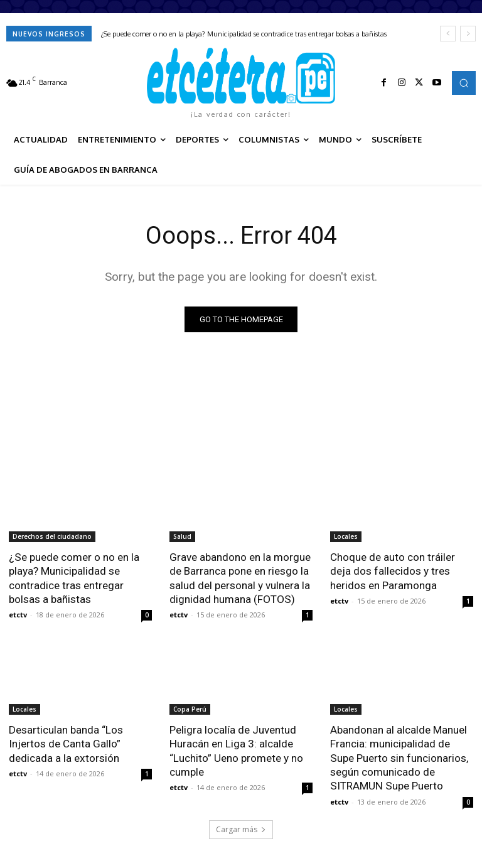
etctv (18, 614)
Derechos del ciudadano (52, 536)
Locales (346, 536)
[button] (464, 83)
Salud (182, 536)
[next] (468, 34)
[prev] (448, 34)
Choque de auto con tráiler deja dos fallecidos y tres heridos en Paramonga (393, 571)
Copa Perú (190, 708)
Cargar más (241, 828)
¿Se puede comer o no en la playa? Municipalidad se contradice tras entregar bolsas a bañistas (244, 34)
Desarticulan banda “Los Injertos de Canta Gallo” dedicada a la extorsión (66, 743)
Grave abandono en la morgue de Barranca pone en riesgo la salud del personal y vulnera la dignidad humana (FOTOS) (240, 578)
